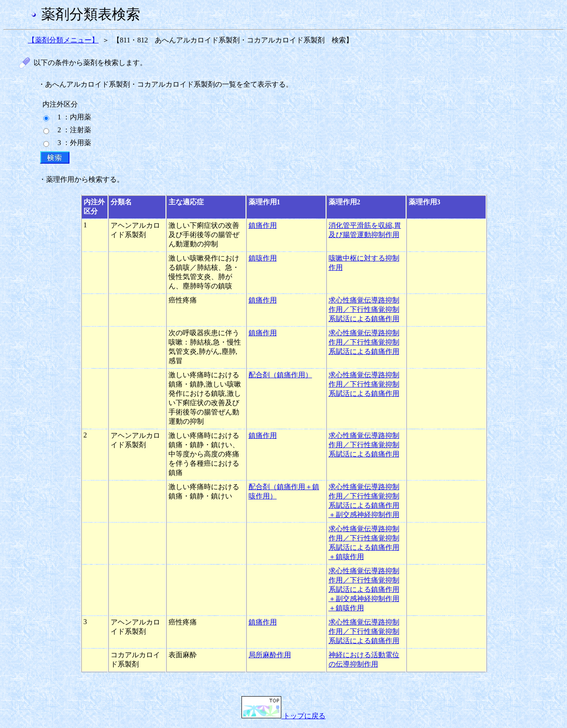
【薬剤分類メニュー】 (63, 40)
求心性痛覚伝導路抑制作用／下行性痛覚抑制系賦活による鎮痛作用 (364, 309)
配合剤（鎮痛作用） (280, 375)
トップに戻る (283, 716)
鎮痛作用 (263, 225)
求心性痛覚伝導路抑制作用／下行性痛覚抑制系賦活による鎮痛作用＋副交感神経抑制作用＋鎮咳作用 (364, 589)
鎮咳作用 (263, 258)
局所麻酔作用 (270, 655)
